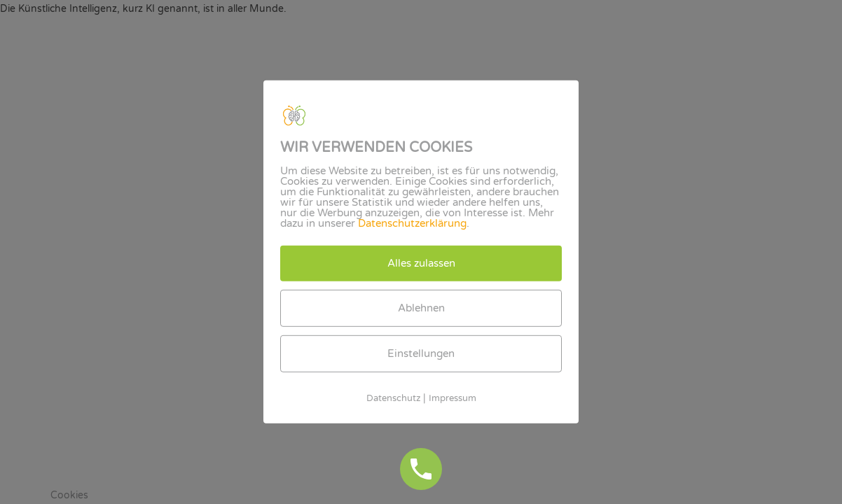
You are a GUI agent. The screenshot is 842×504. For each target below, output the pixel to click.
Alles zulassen (421, 263)
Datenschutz (393, 398)
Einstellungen (421, 353)
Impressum (453, 398)
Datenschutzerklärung (412, 223)
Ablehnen (421, 308)
